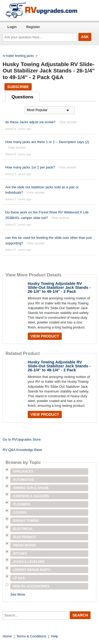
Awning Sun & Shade (31, 488)
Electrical (23, 529)
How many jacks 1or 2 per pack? (30, 167)
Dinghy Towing (26, 521)
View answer (68, 122)
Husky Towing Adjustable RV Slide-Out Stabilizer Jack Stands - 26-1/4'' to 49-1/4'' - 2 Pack (59, 287)
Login (12, 27)
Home (7, 636)
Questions (23, 97)
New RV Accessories (31, 586)
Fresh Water (24, 545)
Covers (20, 513)
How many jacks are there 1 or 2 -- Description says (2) (47, 142)
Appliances (23, 472)
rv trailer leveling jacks (18, 56)
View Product (45, 336)
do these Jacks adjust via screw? (30, 122)
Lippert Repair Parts (32, 570)
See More (18, 594)
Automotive (23, 480)
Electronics (24, 537)
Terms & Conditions (31, 636)
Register (33, 27)
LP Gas (19, 578)
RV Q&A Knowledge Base (22, 450)
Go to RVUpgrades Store (22, 439)
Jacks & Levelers (29, 562)
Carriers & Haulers (31, 496)
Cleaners (22, 504)
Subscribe (18, 87)
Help (55, 636)
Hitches (20, 554)
